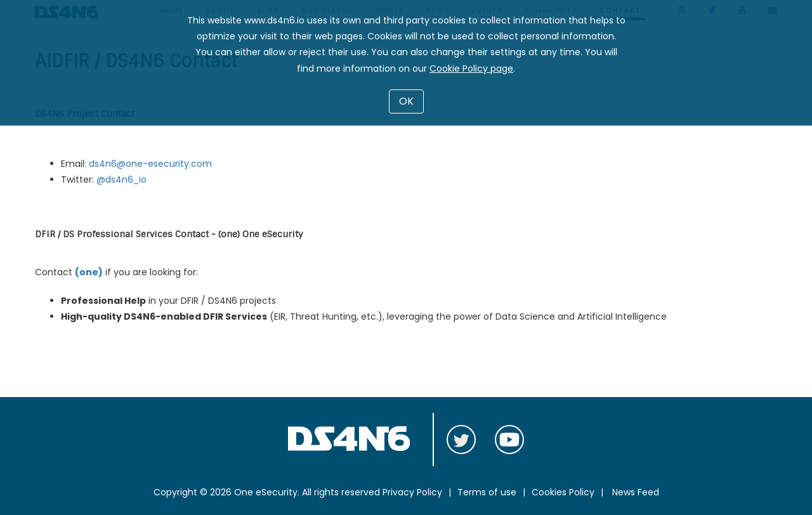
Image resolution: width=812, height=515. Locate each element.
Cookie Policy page (471, 68)
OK (406, 101)
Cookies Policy (563, 492)
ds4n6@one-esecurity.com (150, 164)
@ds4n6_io (121, 179)
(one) (89, 272)
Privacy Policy (412, 492)
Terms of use (487, 492)
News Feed (636, 492)
